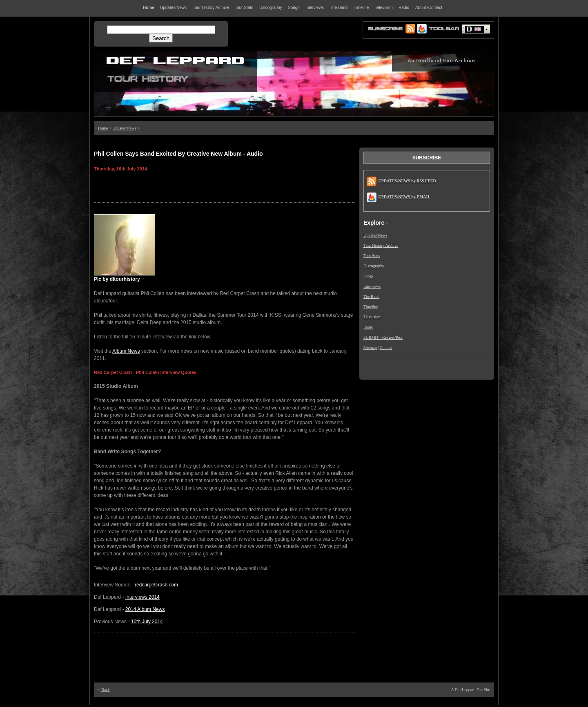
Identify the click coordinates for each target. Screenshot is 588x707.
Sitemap (370, 348)
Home (103, 128)
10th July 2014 (147, 622)
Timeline (371, 307)
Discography (374, 266)
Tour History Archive (381, 245)
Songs (368, 276)
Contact (386, 348)
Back (106, 690)
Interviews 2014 (143, 597)
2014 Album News (145, 609)
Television (372, 317)
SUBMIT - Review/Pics (383, 337)
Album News (126, 351)
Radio (368, 327)
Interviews (372, 286)
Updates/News (124, 128)
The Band (371, 296)
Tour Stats (372, 256)
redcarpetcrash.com (156, 585)
